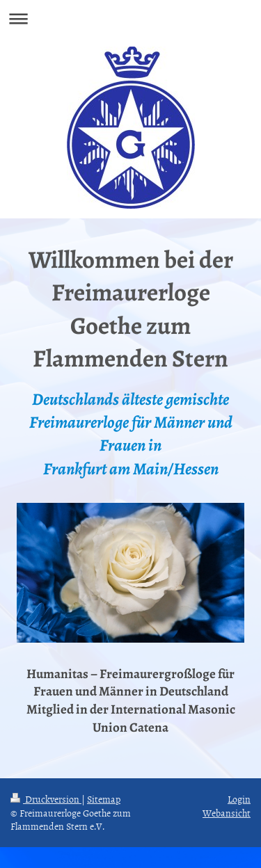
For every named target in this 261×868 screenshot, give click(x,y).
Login (239, 799)
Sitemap (104, 799)
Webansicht (227, 813)
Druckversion (46, 799)
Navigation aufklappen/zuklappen (130, 18)
